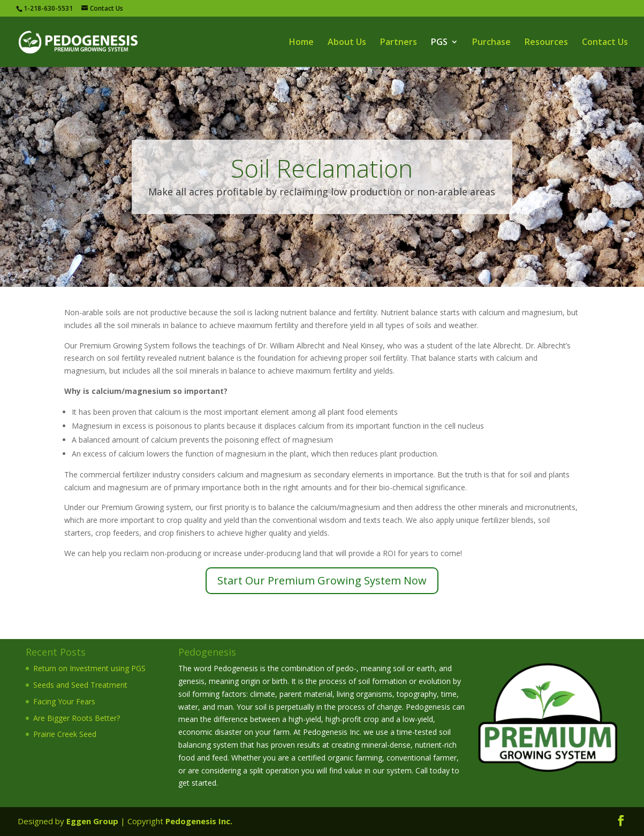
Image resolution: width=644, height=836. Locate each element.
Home (301, 43)
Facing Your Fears (64, 701)
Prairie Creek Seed (65, 734)
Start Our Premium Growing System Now (322, 580)
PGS (439, 43)
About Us (347, 43)
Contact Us (605, 43)
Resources (546, 43)
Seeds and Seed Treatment (80, 685)
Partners (399, 43)
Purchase (491, 43)
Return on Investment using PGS (89, 668)
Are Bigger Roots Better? (77, 718)
